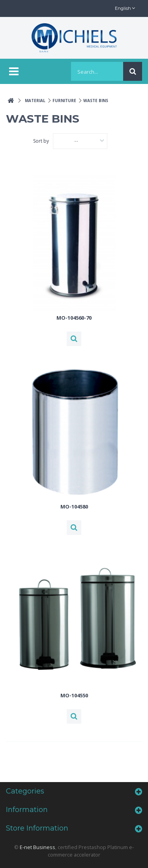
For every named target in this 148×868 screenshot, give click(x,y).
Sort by (41, 141)
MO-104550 (74, 695)
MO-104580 (74, 507)
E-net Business (37, 847)
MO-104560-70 (74, 318)
